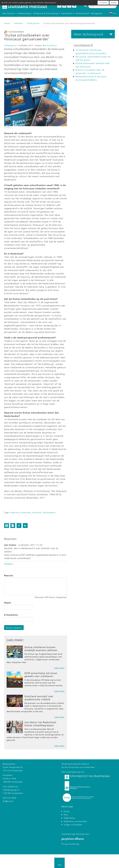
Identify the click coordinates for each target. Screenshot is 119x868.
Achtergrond (33, 23)
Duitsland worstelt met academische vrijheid (39, 698)
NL (113, 13)
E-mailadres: (11, 615)
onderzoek (26, 512)
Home (7, 23)
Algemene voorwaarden (75, 821)
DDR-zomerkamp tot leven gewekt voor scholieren (41, 675)
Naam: (8, 603)
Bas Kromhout (50, 45)
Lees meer (59, 668)
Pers (66, 815)
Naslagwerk (97, 13)
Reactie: (9, 575)
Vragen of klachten (73, 825)
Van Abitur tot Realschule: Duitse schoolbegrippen (41, 724)
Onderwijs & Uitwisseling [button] (47, 13)
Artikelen (19, 23)
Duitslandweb (83, 13)
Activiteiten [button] (68, 13)
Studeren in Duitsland (14, 19)
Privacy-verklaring (70, 844)
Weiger (114, 3)
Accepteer (103, 3)
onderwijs (15, 512)
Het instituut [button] (10, 13)
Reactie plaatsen (14, 627)
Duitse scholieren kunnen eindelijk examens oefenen (41, 649)
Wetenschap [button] (25, 13)
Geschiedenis (49, 512)
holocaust (37, 512)
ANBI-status (69, 818)
